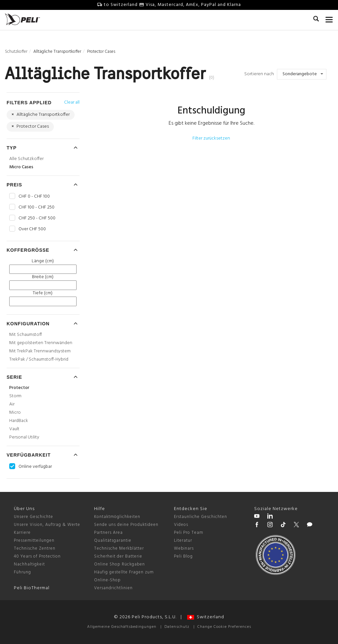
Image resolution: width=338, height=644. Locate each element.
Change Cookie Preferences (224, 627)
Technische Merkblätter (119, 548)
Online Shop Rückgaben (119, 564)
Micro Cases (21, 167)
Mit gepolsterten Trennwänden (41, 343)
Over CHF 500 (32, 229)
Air (12, 404)
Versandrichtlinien (113, 588)
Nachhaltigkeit (29, 564)
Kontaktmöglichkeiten (117, 517)
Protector (19, 388)
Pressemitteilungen (34, 541)
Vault (14, 429)
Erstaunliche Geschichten (201, 517)
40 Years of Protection (37, 556)
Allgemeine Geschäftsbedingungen (122, 627)
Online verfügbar (35, 467)
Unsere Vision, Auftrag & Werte (47, 525)
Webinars (184, 548)
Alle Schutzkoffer (26, 159)
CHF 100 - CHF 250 (36, 208)
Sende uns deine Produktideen (126, 525)
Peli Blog (183, 556)
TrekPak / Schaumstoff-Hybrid (39, 359)
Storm (15, 396)
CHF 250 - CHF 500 (37, 218)
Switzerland (206, 617)
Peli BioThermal (32, 588)
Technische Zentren (35, 548)
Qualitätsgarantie (113, 541)
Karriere (22, 533)
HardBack (19, 421)
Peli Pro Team (189, 533)
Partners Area (108, 533)
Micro (15, 413)
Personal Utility (24, 437)
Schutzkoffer (16, 52)
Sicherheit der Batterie (118, 556)
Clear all (72, 102)
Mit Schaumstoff (26, 335)
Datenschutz (177, 627)
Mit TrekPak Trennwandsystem (40, 351)
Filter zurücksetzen (211, 138)
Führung (22, 572)
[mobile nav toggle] (329, 18)
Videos (181, 525)
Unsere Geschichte (34, 517)
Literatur (183, 541)
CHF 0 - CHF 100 (34, 197)
